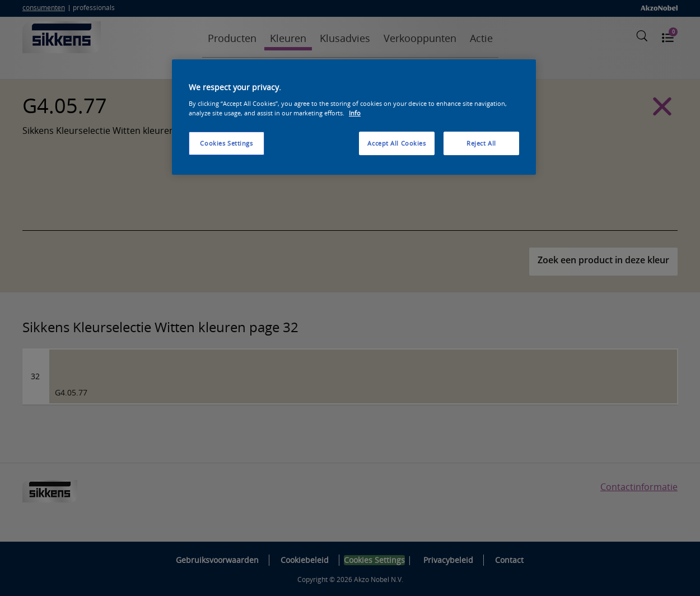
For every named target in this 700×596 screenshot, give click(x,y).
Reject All (481, 143)
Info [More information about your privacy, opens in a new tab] (355, 113)
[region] (354, 117)
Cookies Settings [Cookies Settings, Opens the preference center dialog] (226, 143)
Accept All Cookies (396, 143)
